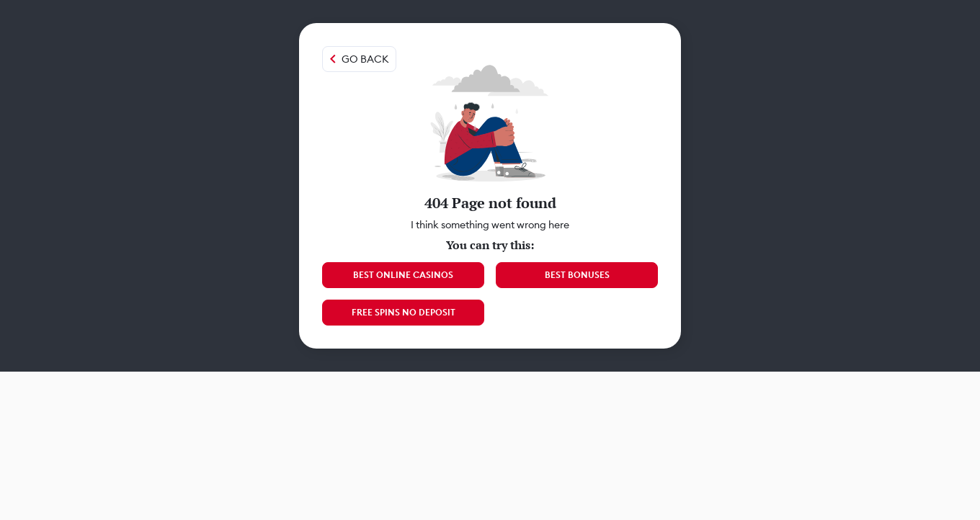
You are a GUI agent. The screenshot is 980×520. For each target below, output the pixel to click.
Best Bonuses (577, 275)
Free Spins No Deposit (404, 312)
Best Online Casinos (403, 275)
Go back (365, 59)
